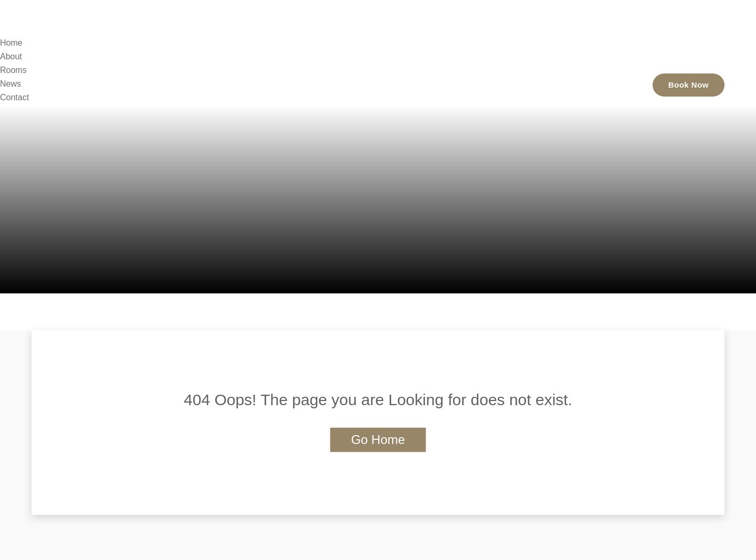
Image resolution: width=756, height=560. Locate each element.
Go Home (378, 440)
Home (428, 84)
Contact (612, 84)
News (564, 84)
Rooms (519, 84)
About (472, 84)
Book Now (689, 85)
